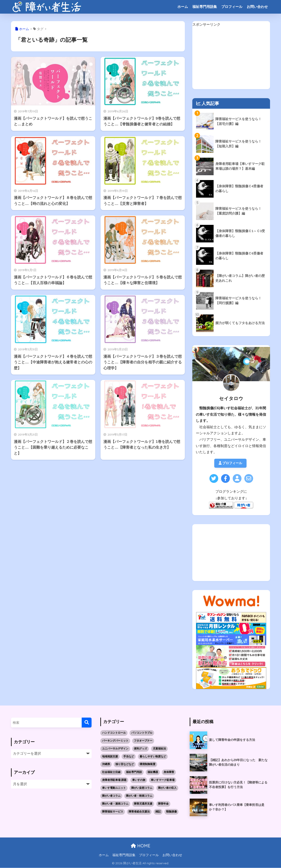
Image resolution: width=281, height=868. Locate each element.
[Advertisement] (231, 58)
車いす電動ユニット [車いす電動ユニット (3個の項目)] (114, 788)
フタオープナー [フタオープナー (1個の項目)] (143, 741)
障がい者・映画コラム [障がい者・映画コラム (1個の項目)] (139, 796)
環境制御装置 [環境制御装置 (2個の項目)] (148, 764)
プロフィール (232, 7)
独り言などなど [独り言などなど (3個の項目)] (125, 764)
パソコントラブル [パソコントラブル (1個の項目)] (142, 733)
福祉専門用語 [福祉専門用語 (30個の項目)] (134, 772)
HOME (141, 846)
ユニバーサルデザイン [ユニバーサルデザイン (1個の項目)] (115, 749)
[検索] (87, 723)
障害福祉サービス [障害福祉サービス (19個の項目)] (113, 812)
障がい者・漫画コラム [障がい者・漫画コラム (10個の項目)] (115, 804)
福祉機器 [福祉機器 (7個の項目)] (153, 772)
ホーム (183, 7)
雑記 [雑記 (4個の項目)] (158, 812)
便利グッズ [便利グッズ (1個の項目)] (140, 749)
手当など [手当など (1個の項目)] (129, 757)
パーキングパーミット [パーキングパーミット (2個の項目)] (115, 741)
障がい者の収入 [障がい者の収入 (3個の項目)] (167, 788)
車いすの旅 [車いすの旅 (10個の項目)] (139, 780)
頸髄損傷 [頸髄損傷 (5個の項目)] (171, 812)
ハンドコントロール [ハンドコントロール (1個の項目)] (114, 733)
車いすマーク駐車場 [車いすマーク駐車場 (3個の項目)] (163, 780)
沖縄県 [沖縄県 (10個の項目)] (106, 764)
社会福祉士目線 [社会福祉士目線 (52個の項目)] (111, 772)
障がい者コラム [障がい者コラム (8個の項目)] (111, 796)
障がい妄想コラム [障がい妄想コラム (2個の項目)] (142, 788)
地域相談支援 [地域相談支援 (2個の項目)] (110, 757)
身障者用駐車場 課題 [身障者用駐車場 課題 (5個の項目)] (114, 780)
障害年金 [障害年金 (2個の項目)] (163, 804)
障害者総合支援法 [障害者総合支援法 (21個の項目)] (139, 812)
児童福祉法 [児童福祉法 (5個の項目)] (159, 749)
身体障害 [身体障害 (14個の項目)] (169, 772)
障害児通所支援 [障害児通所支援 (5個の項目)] (143, 804)
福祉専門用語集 (205, 7)
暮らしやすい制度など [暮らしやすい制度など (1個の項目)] (153, 757)
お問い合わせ (257, 7)
